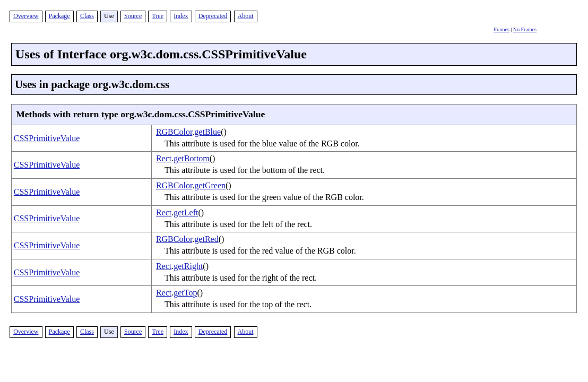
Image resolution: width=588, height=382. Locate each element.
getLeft (186, 212)
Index (181, 16)
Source (133, 16)
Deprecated (213, 16)
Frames (501, 29)
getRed (206, 239)
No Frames (525, 29)
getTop (185, 293)
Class (87, 16)
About (246, 16)
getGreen (210, 185)
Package (59, 16)
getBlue (207, 132)
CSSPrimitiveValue (47, 138)
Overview (26, 16)
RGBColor (174, 132)
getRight (188, 266)
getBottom (192, 158)
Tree (158, 16)
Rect (164, 158)
